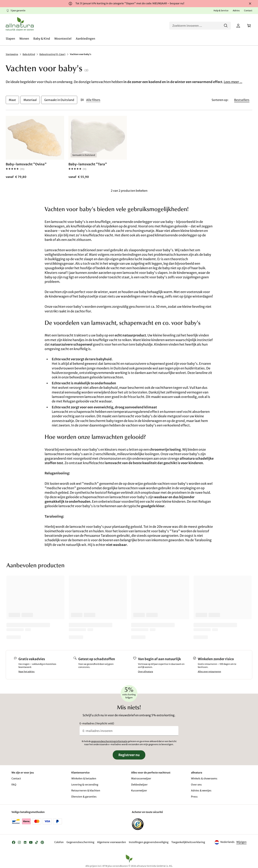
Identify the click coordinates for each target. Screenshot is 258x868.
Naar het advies (27, 672)
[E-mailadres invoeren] (129, 731)
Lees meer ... (233, 82)
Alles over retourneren (209, 672)
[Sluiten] (250, 4)
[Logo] (20, 24)
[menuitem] (10, 39)
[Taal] (241, 842)
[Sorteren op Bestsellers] (242, 100)
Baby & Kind (29, 54)
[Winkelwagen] (249, 26)
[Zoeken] (200, 26)
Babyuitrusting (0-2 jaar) (52, 54)
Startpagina (12, 54)
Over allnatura (145, 672)
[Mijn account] (238, 26)
